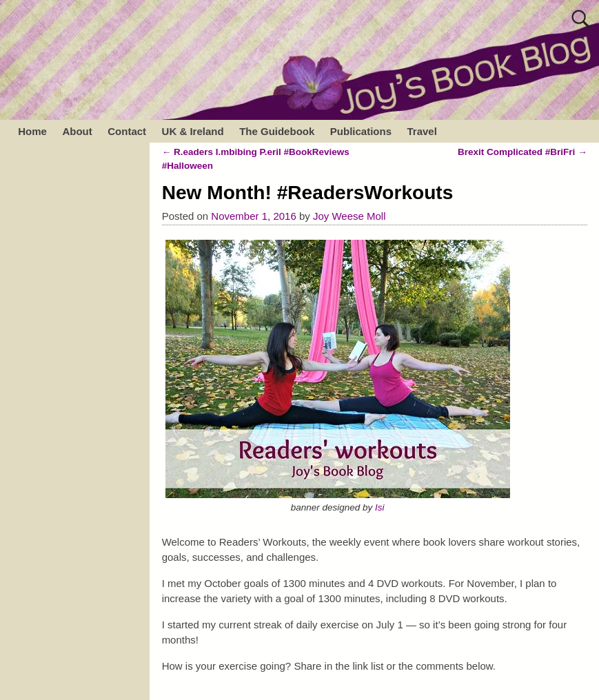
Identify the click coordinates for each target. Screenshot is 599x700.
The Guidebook (277, 131)
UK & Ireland (193, 131)
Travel (422, 131)
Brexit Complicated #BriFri (522, 152)
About (77, 131)
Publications (361, 131)
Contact (127, 131)
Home (32, 131)
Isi (380, 507)
